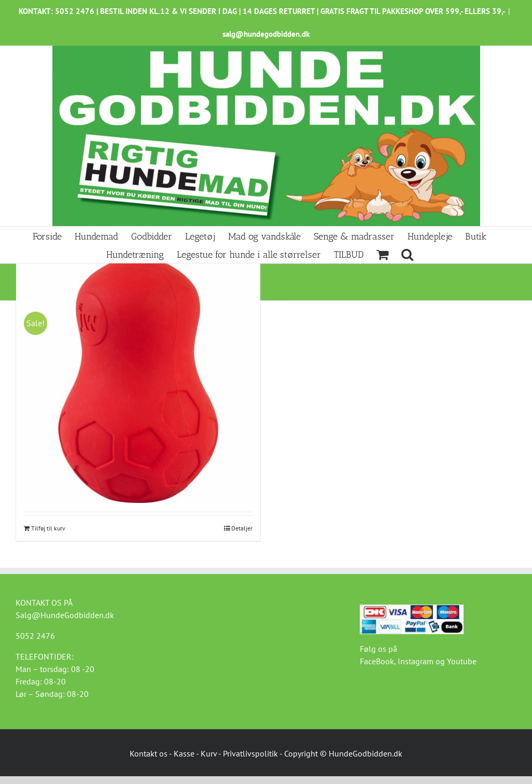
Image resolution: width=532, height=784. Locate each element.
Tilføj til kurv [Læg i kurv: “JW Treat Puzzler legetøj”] (48, 528)
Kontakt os (149, 753)
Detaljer (242, 528)
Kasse (184, 753)
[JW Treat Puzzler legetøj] (138, 381)
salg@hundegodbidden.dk (266, 34)
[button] (407, 254)
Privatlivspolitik (250, 753)
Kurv (209, 753)
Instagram (416, 661)
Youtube (462, 661)
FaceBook (377, 661)
